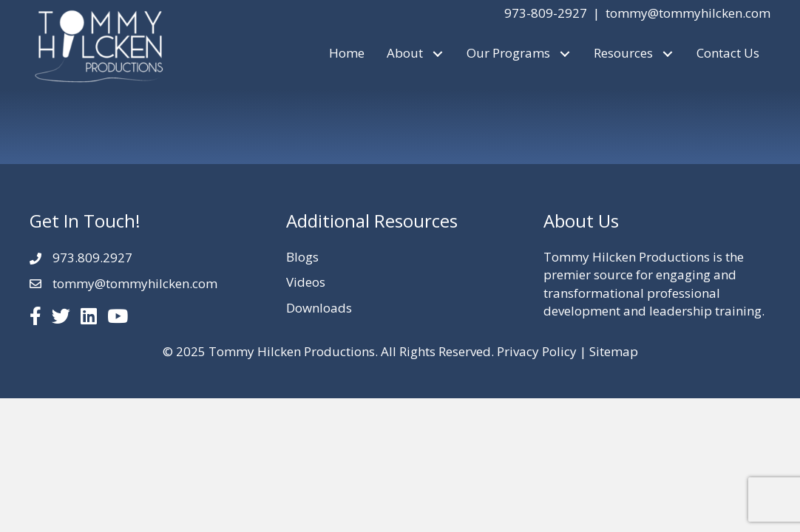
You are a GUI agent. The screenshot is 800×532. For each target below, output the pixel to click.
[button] (437, 54)
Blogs (302, 257)
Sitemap (614, 351)
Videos (306, 282)
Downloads (319, 308)
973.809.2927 (92, 258)
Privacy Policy (537, 351)
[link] (347, 54)
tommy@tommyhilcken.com (688, 13)
